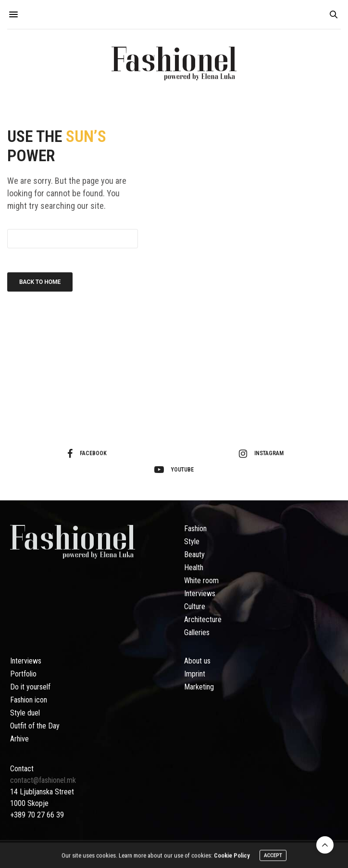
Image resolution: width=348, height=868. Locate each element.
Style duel (25, 713)
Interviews (200, 594)
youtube (174, 470)
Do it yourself (30, 687)
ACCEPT (273, 857)
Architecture (203, 619)
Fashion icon (29, 700)
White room (201, 581)
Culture (195, 606)
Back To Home (40, 282)
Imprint (195, 674)
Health (194, 568)
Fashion (195, 529)
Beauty (194, 555)
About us (197, 661)
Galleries (197, 632)
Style (192, 542)
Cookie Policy (232, 857)
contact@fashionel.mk (44, 780)
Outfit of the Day (35, 726)
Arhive (19, 739)
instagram (261, 454)
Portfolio (23, 674)
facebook (87, 454)
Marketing (199, 687)
